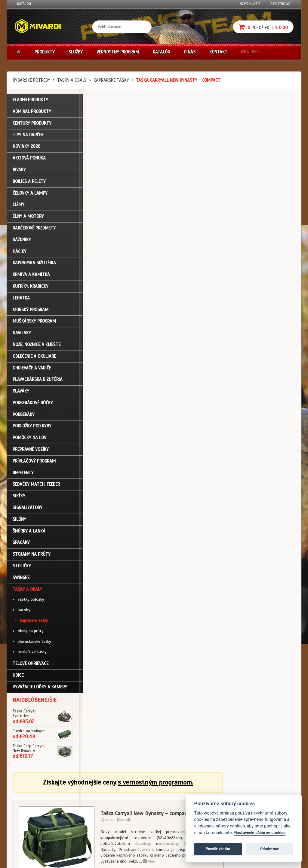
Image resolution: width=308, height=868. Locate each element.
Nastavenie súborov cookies (260, 833)
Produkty (45, 52)
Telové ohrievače (31, 665)
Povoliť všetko (218, 849)
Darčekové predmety (34, 229)
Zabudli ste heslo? (32, 817)
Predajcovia (123, 817)
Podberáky (24, 416)
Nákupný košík (29, 809)
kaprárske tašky (111, 80)
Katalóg (24, 4)
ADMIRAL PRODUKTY (32, 113)
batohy (22, 611)
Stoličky (22, 567)
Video (249, 52)
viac (221, 184)
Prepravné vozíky (31, 451)
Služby (76, 52)
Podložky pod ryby (32, 427)
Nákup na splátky (176, 801)
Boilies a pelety (29, 183)
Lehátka (21, 299)
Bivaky (19, 171)
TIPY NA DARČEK (28, 136)
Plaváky (21, 393)
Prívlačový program (34, 462)
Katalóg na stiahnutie (131, 793)
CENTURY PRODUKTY (32, 124)
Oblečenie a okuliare (34, 357)
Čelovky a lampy (30, 194)
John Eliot (71, 860)
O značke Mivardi (127, 809)
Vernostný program (118, 52)
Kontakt (218, 52)
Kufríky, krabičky (31, 287)
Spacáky (21, 544)
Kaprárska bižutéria (34, 264)
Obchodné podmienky (83, 793)
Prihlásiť (250, 4)
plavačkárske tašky (32, 643)
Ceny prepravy (29, 841)
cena (263, 236)
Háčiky (20, 253)
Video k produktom (32, 833)
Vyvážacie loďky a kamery (40, 688)
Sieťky (19, 497)
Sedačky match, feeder (36, 486)
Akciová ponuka (29, 159)
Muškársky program (34, 323)
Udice (18, 676)
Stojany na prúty (32, 556)
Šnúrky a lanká (29, 532)
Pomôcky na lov (29, 439)
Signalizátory (28, 509)
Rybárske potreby (31, 80)
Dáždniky (22, 241)
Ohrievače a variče (32, 369)
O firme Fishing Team (130, 801)
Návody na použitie (33, 825)
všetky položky (28, 601)
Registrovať (281, 4)
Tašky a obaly (72, 80)
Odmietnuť (269, 849)
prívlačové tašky (30, 653)
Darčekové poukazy (177, 793)
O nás (190, 52)
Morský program (31, 311)
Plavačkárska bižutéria (38, 381)
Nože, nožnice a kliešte (37, 346)
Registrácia (26, 801)
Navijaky (22, 334)
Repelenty (23, 474)
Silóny (19, 520)
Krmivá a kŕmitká (31, 276)
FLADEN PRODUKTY (30, 101)
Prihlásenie (26, 793)
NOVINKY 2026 (26, 148)
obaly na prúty (28, 632)
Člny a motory (28, 218)
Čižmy (18, 206)
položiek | (263, 27)
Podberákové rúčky (33, 404)
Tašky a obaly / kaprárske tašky (118, 409)
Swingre (21, 579)
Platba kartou (173, 809)
